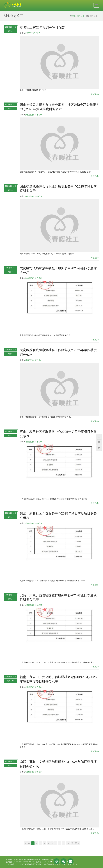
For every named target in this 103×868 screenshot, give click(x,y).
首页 (73, 16)
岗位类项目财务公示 (34, 115)
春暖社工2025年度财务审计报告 (42, 27)
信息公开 (81, 16)
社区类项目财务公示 (34, 442)
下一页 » (75, 843)
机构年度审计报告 (33, 33)
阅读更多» (95, 94)
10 (68, 843)
